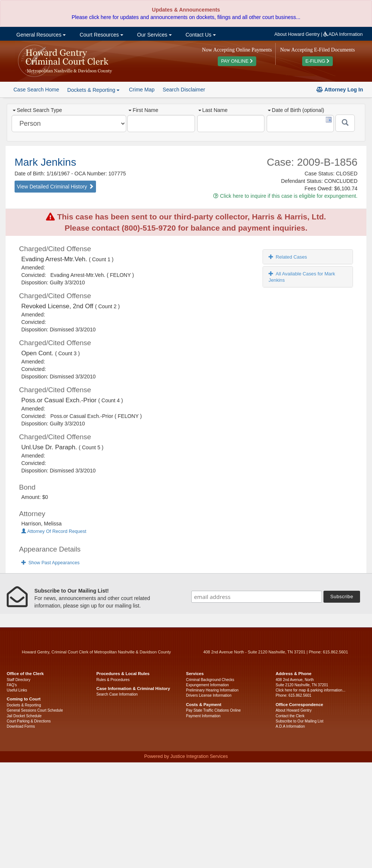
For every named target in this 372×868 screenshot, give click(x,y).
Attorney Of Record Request (54, 531)
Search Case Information (117, 694)
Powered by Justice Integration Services (186, 756)
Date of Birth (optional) (296, 110)
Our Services (154, 35)
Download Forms (21, 726)
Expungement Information (207, 685)
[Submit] (345, 123)
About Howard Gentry (297, 34)
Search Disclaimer (184, 90)
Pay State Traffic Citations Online (213, 710)
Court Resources (101, 35)
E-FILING (318, 61)
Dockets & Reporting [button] (93, 90)
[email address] (257, 597)
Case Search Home (36, 90)
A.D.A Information (290, 726)
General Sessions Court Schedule (35, 710)
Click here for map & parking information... (311, 690)
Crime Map (142, 90)
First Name (143, 110)
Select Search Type (37, 110)
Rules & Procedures (113, 680)
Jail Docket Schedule (24, 716)
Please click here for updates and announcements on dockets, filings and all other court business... (186, 17)
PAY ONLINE (237, 61)
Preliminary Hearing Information (212, 690)
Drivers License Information (209, 695)
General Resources (40, 35)
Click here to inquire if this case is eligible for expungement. (285, 196)
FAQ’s (12, 685)
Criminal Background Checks (210, 680)
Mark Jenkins (45, 162)
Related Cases (288, 257)
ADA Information (343, 34)
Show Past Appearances (50, 563)
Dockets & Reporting (24, 705)
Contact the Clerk (290, 716)
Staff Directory (18, 680)
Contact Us (200, 35)
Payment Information (203, 716)
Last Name (213, 110)
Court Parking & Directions (29, 721)
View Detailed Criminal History (55, 187)
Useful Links (17, 690)
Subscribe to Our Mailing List (300, 721)
